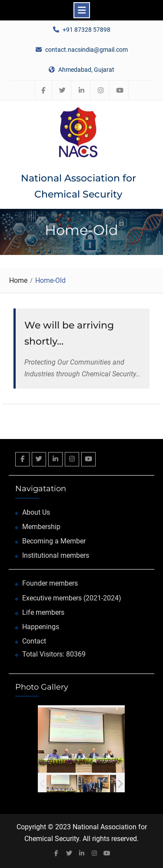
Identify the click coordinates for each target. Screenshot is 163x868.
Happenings (41, 627)
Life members (43, 612)
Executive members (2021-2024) (72, 598)
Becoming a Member (54, 541)
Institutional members (56, 555)
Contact (34, 641)
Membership (41, 527)
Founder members (50, 583)
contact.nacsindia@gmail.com (86, 50)
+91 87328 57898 (86, 30)
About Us (36, 512)
